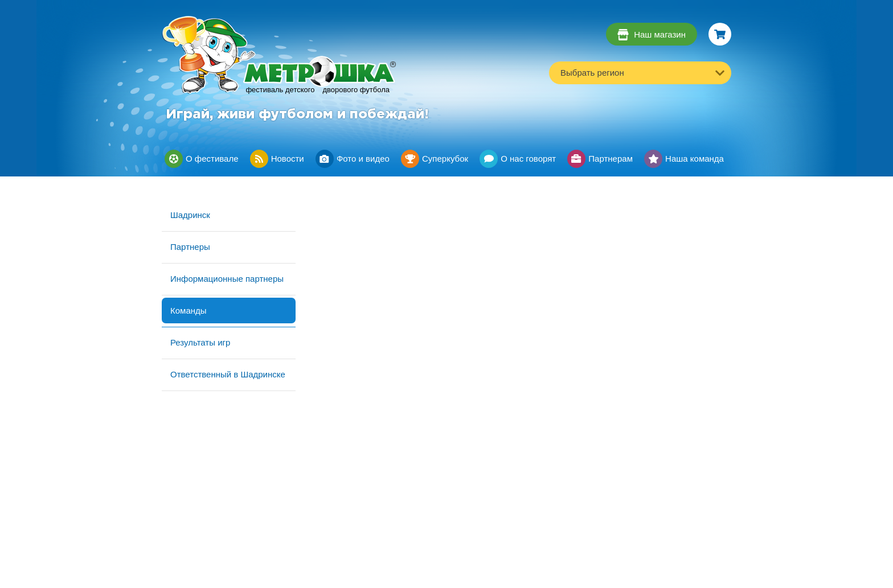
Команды (189, 311)
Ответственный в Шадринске (228, 374)
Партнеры (190, 247)
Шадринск (190, 215)
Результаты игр (200, 342)
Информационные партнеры (227, 279)
